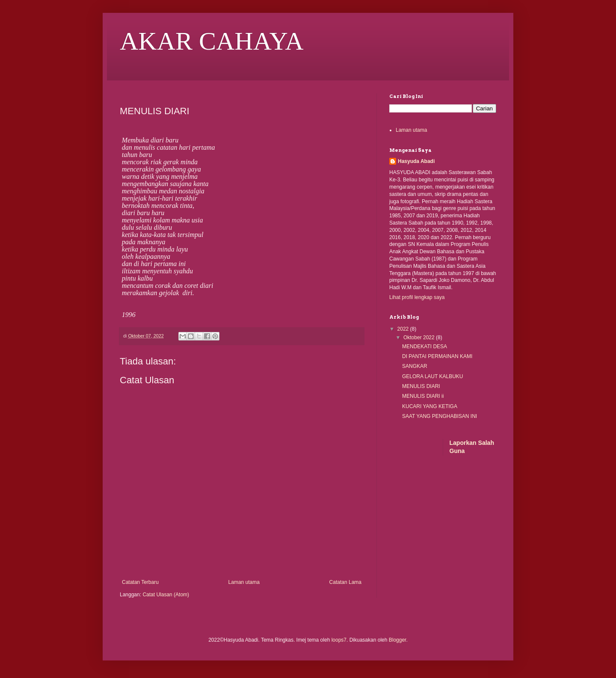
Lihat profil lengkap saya (417, 297)
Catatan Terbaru (140, 582)
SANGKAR (415, 366)
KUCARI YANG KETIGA (430, 406)
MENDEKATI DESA (425, 346)
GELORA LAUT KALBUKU (433, 376)
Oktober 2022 (420, 338)
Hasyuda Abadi (416, 161)
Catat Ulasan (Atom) (166, 595)
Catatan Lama (345, 582)
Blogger (398, 640)
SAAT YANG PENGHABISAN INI (440, 416)
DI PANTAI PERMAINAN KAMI (437, 356)
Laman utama (244, 582)
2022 (404, 329)
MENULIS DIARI (421, 386)
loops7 (339, 640)
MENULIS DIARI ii (423, 396)
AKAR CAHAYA (212, 41)
